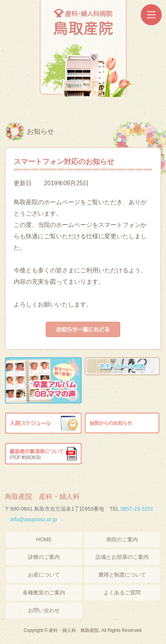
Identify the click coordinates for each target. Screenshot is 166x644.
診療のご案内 (44, 557)
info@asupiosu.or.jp (33, 519)
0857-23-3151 (137, 509)
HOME (44, 539)
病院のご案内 (122, 539)
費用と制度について (122, 575)
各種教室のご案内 (44, 592)
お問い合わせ (44, 610)
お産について (44, 575)
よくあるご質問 (122, 592)
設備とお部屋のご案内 (122, 557)
